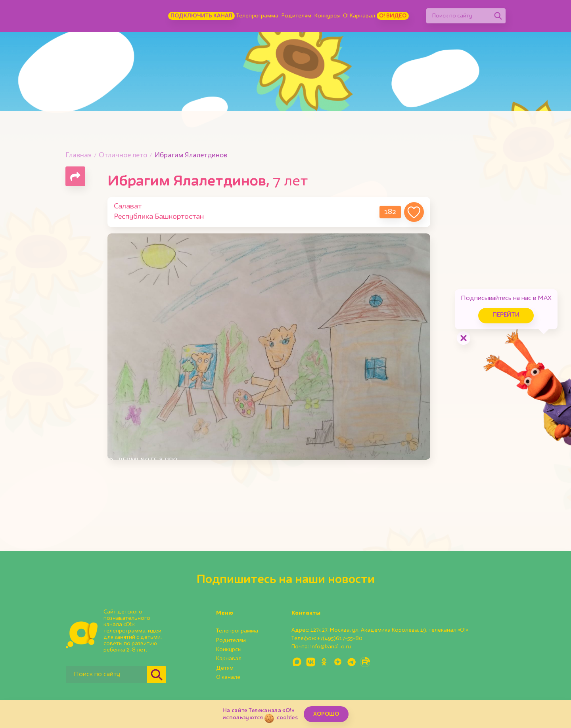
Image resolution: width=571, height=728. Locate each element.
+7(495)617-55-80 (340, 638)
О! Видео (393, 16)
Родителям (296, 16)
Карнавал (229, 659)
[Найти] (498, 16)
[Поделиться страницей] (75, 176)
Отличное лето (123, 156)
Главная (79, 156)
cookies (287, 718)
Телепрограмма (257, 16)
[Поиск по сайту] (458, 16)
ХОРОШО (326, 714)
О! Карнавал (359, 16)
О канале (228, 677)
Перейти (504, 314)
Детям (225, 668)
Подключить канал (201, 16)
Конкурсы (327, 16)
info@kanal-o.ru (331, 647)
